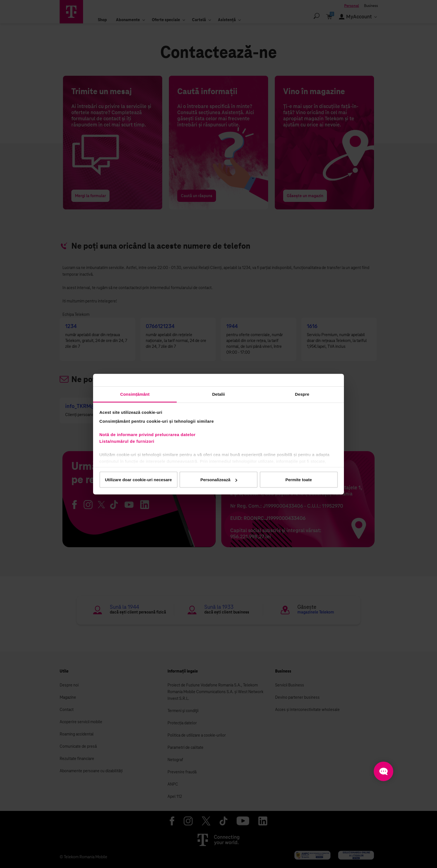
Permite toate (299, 480)
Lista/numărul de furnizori (128, 441)
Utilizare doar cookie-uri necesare (138, 480)
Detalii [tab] (219, 394)
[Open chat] (383, 771)
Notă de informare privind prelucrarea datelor (148, 434)
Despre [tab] (302, 394)
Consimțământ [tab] (135, 394)
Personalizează (219, 480)
